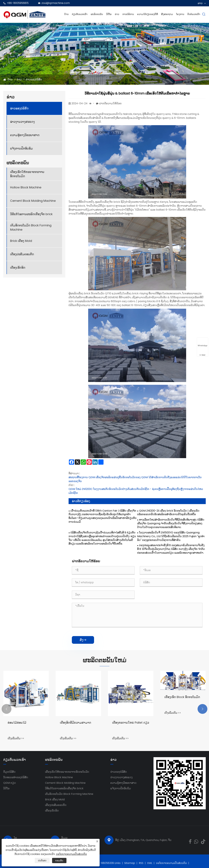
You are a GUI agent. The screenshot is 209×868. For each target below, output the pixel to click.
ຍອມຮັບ (59, 861)
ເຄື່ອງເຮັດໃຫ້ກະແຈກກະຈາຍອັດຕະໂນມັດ (27, 174)
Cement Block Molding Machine (33, 201)
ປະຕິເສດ (42, 861)
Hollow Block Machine (26, 187)
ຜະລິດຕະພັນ (97, 14)
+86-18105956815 (18, 3)
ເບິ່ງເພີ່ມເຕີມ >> (16, 738)
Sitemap (130, 863)
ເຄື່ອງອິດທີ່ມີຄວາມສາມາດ (76, 723)
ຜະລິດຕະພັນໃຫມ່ (104, 660)
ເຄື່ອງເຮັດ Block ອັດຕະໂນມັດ (182, 697)
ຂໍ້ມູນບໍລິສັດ (9, 772)
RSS (141, 863)
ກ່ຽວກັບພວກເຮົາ (80, 14)
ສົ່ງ (83, 640)
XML (150, 863)
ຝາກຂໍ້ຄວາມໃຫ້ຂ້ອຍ (110, 103)
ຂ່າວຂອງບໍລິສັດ (34, 79)
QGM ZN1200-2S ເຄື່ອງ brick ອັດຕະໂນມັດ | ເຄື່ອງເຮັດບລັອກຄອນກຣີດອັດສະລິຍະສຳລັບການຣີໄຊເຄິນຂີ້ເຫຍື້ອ (168, 513)
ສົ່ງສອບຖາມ (167, 14)
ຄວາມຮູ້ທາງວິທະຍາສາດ (25, 135)
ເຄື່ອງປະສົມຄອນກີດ (22, 254)
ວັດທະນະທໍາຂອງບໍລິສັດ (16, 777)
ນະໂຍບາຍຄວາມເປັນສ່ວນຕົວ (171, 863)
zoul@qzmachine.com (56, 3)
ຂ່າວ (117, 14)
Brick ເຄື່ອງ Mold (21, 241)
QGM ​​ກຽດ (10, 783)
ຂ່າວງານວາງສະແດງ (22, 122)
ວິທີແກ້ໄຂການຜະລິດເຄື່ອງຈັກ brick (31, 214)
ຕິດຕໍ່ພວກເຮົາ (194, 14)
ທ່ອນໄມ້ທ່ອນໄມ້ (17, 723)
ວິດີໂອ (109, 14)
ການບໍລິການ (128, 14)
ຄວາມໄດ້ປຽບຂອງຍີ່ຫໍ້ (148, 14)
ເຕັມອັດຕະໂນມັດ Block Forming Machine (31, 227)
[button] (7, 709)
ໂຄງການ (180, 14)
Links (117, 863)
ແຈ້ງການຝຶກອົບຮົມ (21, 148)
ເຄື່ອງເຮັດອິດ (18, 268)
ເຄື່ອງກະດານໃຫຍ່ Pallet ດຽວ (131, 723)
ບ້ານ (66, 14)
